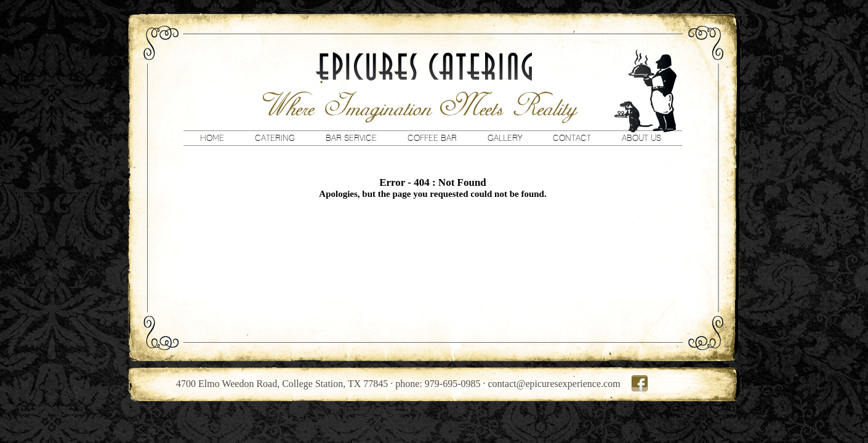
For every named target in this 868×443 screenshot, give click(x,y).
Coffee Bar (432, 138)
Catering (275, 138)
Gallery (505, 138)
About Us (641, 138)
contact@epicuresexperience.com (554, 384)
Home (212, 138)
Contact (572, 138)
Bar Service (351, 138)
